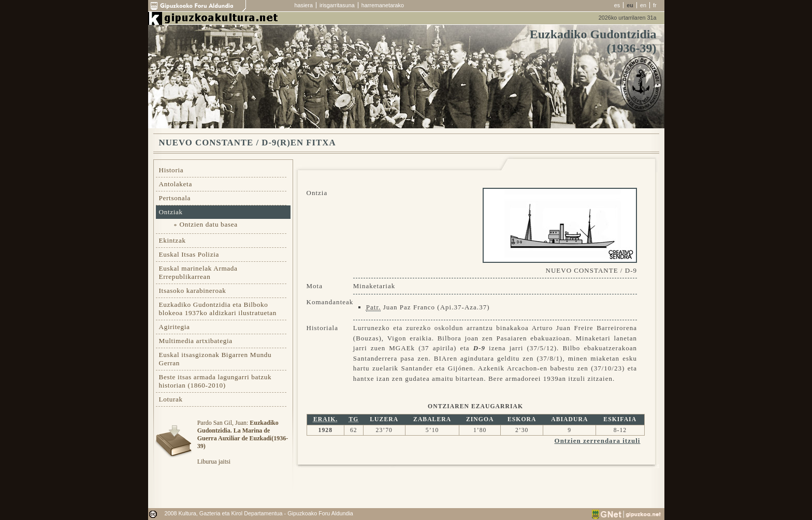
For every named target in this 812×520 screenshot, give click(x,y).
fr (655, 5)
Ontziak (171, 212)
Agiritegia (175, 327)
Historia (171, 170)
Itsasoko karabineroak (193, 291)
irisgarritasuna (337, 5)
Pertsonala (175, 198)
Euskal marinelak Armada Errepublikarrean (198, 272)
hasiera (304, 5)
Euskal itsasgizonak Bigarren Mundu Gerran (215, 359)
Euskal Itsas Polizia (189, 254)
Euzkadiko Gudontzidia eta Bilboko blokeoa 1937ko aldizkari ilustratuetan (218, 309)
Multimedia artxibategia (196, 341)
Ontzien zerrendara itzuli (598, 441)
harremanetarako (383, 5)
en (643, 5)
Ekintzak (172, 240)
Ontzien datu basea (209, 224)
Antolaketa (176, 184)
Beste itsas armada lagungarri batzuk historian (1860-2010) (215, 381)
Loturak (171, 399)
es (617, 5)
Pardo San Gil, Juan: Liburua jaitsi (243, 442)
